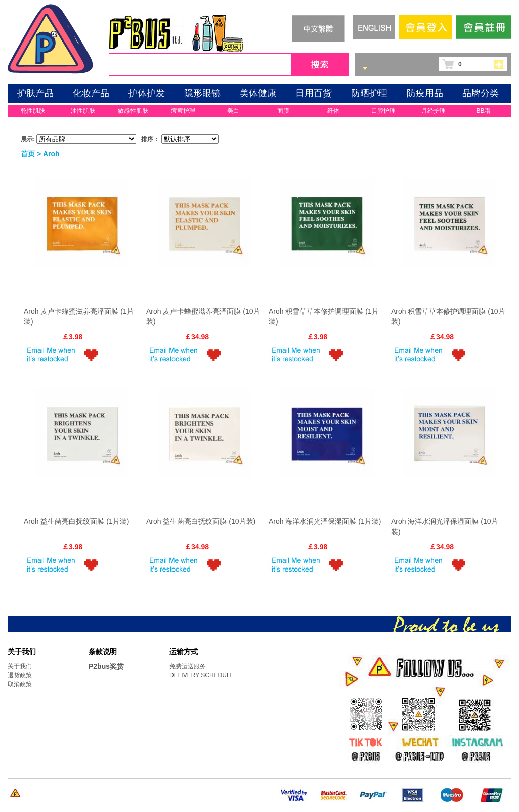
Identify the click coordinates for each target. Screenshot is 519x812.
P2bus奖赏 (106, 666)
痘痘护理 (183, 111)
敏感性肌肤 (133, 111)
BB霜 (483, 111)
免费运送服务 (188, 666)
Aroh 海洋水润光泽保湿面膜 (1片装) (325, 521)
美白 (233, 111)
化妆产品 (91, 93)
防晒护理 (369, 93)
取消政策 (20, 684)
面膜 (283, 111)
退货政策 (20, 675)
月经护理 (434, 111)
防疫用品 (425, 93)
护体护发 (147, 93)
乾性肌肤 (33, 111)
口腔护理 (383, 111)
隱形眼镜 (202, 93)
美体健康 (258, 93)
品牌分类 (481, 93)
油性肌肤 (83, 111)
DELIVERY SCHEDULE (202, 675)
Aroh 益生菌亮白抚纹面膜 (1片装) (76, 521)
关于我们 (20, 666)
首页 (28, 154)
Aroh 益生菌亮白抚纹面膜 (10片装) (201, 521)
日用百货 (314, 93)
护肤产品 (35, 93)
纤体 (333, 111)
